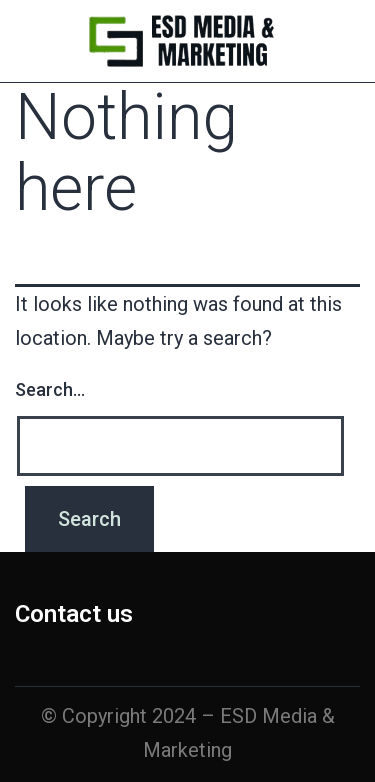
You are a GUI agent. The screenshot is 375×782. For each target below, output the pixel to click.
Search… (50, 389)
